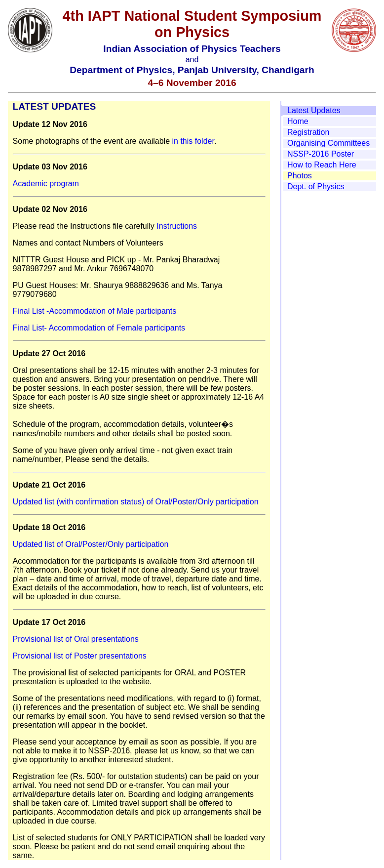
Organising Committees (328, 143)
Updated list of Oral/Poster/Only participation (91, 544)
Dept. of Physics (316, 186)
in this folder (193, 141)
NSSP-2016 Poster (321, 154)
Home (298, 121)
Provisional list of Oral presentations (76, 639)
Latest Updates (314, 110)
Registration (308, 132)
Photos (300, 176)
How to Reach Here (322, 165)
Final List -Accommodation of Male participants (95, 311)
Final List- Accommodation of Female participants (99, 328)
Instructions (177, 226)
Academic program (46, 184)
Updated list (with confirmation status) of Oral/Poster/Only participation (136, 502)
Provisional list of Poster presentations (80, 656)
